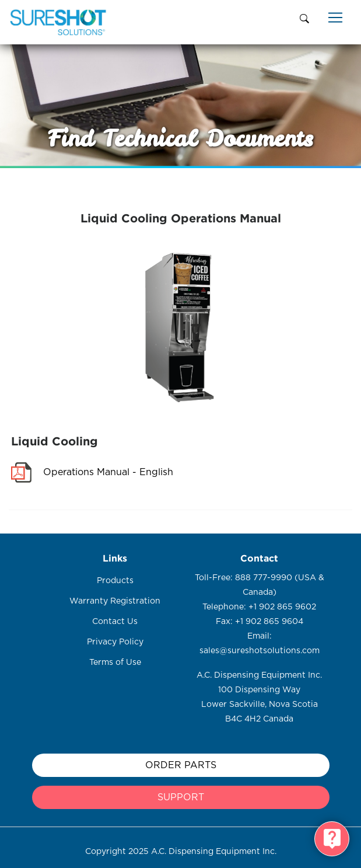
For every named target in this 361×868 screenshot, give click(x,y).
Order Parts (181, 765)
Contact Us (115, 622)
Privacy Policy (115, 642)
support (181, 797)
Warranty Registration (115, 601)
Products (115, 581)
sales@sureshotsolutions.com (260, 651)
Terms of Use (115, 663)
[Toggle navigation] (335, 18)
